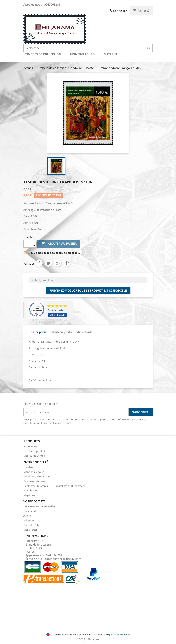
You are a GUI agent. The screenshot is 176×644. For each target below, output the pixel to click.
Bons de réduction (35, 525)
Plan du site (31, 490)
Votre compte (34, 501)
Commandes (31, 511)
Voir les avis (58, 315)
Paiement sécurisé (35, 481)
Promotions (30, 446)
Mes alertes (30, 530)
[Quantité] (28, 244)
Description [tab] (38, 332)
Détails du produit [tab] (62, 332)
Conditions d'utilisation (37, 476)
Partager (39, 263)
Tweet (48, 263)
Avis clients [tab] (85, 332)
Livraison (29, 467)
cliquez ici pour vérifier (118, 635)
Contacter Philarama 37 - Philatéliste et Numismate (54, 486)
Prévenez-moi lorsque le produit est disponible (88, 290)
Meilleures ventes (34, 456)
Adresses (29, 520)
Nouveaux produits (35, 451)
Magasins (29, 495)
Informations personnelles (39, 506)
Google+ (58, 263)
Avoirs (27, 516)
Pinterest (67, 263)
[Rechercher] (88, 48)
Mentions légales (34, 472)
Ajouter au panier (59, 244)
